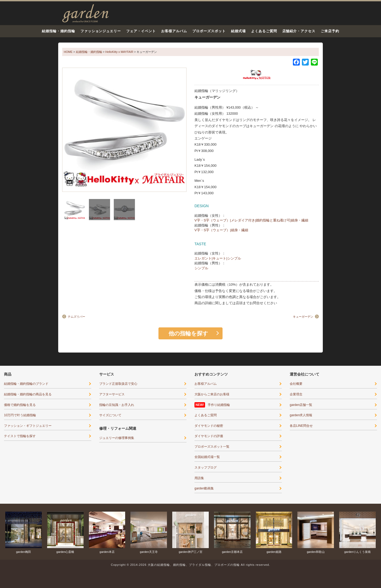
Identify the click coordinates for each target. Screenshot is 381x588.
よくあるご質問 (264, 31)
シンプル (201, 268)
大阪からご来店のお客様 (212, 394)
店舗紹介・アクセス (299, 31)
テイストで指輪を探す (20, 436)
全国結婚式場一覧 (207, 457)
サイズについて (110, 415)
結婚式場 (238, 31)
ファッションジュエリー (101, 31)
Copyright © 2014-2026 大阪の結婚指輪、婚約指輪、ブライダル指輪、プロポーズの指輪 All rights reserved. (190, 565)
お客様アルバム (174, 31)
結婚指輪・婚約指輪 (58, 31)
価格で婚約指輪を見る (20, 405)
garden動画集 (204, 488)
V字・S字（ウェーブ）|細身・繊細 (221, 230)
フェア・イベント (141, 31)
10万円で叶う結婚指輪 (20, 415)
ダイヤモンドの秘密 (209, 426)
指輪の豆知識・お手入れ (117, 405)
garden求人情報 (301, 415)
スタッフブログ (206, 467)
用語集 (199, 478)
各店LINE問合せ (301, 426)
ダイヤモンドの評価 (209, 436)
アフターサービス (112, 394)
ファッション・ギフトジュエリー (28, 426)
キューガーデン (303, 317)
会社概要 (296, 384)
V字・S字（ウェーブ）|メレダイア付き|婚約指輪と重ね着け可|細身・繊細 (251, 220)
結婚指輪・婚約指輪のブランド (26, 384)
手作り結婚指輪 (219, 405)
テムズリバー (76, 317)
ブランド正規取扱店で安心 (118, 384)
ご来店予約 (330, 31)
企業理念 (296, 394)
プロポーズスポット (209, 31)
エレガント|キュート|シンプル (218, 258)
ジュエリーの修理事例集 (117, 438)
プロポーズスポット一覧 (212, 447)
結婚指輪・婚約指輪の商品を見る (28, 394)
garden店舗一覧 (301, 405)
